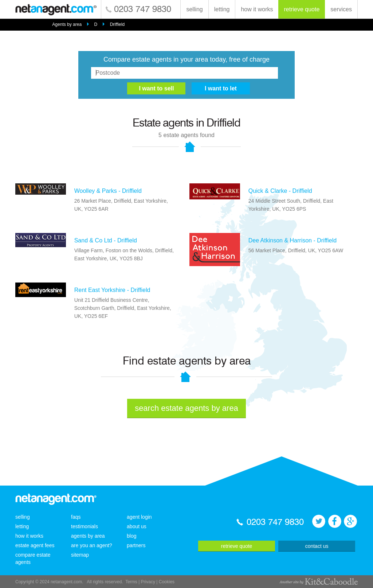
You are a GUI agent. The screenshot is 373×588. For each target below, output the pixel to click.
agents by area (88, 536)
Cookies (167, 582)
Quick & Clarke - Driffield (280, 191)
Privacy (148, 582)
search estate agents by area (186, 408)
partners (136, 545)
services (341, 9)
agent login (139, 517)
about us (137, 526)
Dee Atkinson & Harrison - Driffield (292, 240)
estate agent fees (35, 545)
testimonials (85, 526)
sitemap (80, 555)
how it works (257, 9)
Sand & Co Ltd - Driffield (106, 240)
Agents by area (67, 24)
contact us (317, 546)
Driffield (117, 24)
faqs (76, 517)
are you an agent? (92, 545)
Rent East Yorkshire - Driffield (112, 290)
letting (222, 9)
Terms (131, 582)
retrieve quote (302, 9)
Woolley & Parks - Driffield (108, 191)
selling (194, 9)
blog (131, 536)
